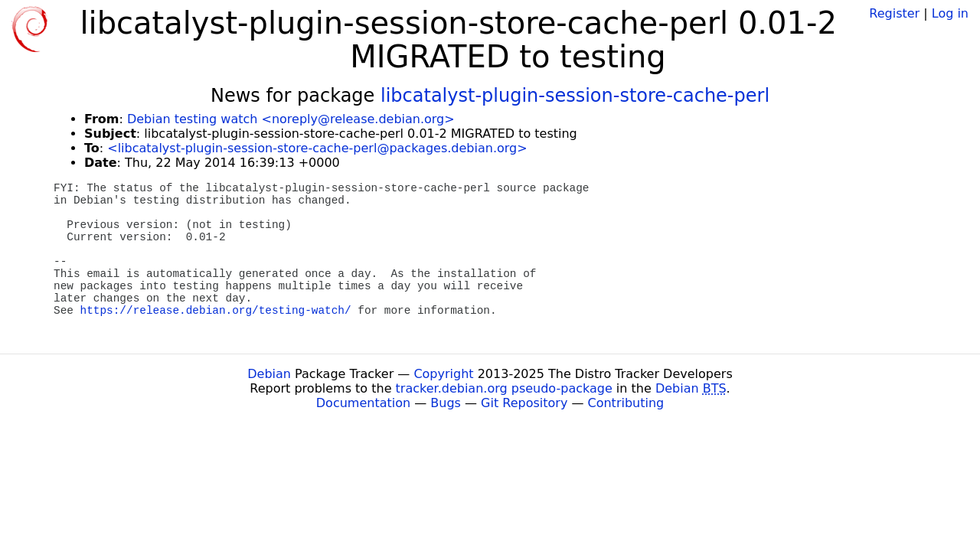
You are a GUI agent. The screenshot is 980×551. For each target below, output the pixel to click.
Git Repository (524, 403)
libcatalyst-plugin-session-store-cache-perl (575, 96)
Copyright (443, 374)
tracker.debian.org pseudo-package (504, 388)
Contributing (626, 403)
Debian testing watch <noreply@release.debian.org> (291, 119)
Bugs (446, 403)
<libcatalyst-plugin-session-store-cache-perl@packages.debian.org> (317, 148)
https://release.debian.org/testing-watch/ (216, 311)
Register (894, 13)
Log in (950, 13)
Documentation (363, 403)
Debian (269, 374)
